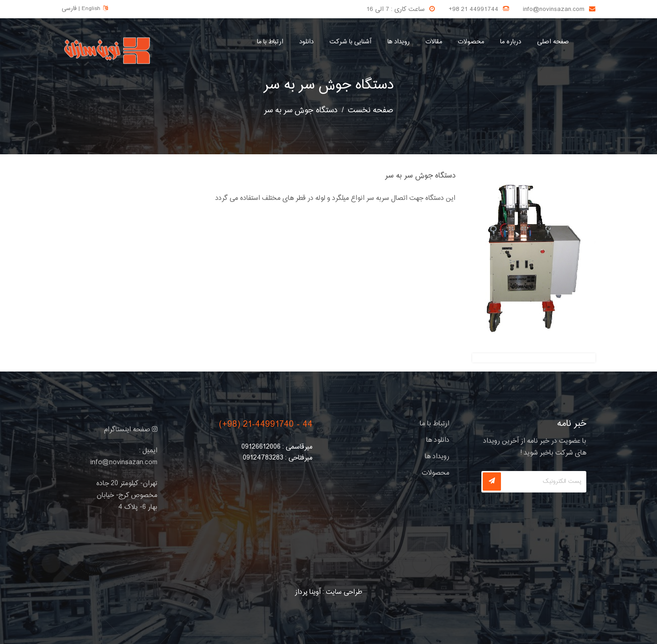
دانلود (306, 42)
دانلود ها (438, 440)
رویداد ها (399, 42)
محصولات (471, 42)
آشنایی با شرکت (350, 42)
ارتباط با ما (270, 42)
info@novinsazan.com (554, 10)
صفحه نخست (370, 110)
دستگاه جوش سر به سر (329, 85)
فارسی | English (85, 9)
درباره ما (511, 42)
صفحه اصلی (553, 42)
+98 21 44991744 (473, 10)
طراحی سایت (344, 592)
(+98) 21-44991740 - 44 (266, 425)
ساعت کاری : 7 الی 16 (396, 10)
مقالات (434, 42)
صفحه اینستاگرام (131, 430)
